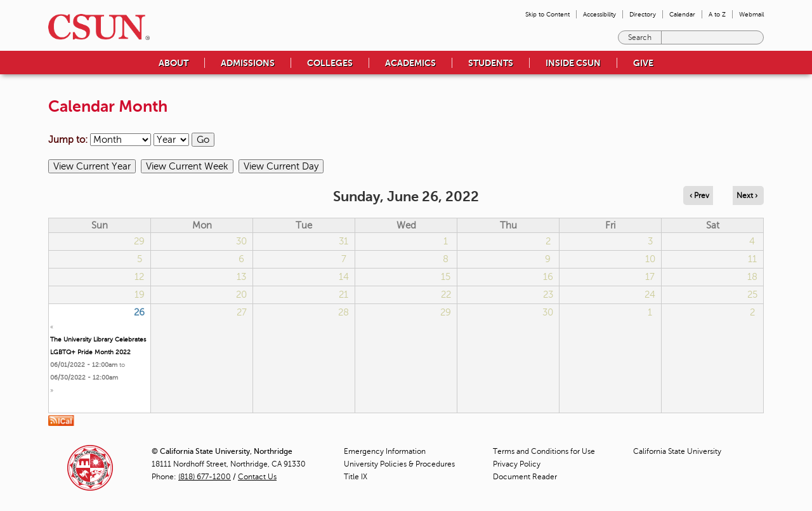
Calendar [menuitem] (682, 14)
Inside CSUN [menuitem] (573, 63)
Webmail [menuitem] (751, 14)
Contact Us (257, 477)
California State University (677, 451)
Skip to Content (547, 14)
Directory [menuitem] (643, 14)
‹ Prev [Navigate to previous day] (699, 196)
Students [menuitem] (491, 63)
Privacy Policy (517, 464)
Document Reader (525, 477)
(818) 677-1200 (205, 477)
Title (356, 477)
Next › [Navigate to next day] (747, 196)
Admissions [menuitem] (248, 63)
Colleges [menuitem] (330, 63)
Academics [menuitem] (410, 63)
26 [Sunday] (139, 312)
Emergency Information (385, 451)
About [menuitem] (174, 63)
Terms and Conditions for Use (544, 451)
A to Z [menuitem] (717, 14)
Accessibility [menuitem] (599, 14)
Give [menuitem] (643, 63)
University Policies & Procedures (399, 464)
